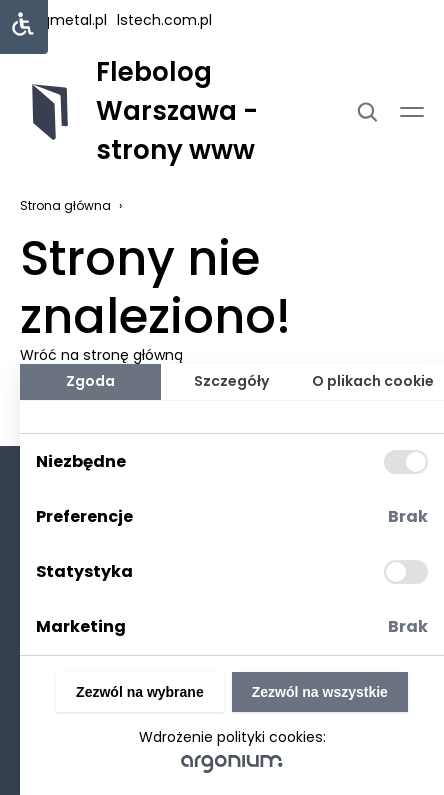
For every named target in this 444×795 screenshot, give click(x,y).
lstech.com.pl (164, 20)
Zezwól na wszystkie (320, 692)
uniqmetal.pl (63, 20)
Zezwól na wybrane (140, 692)
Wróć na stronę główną (101, 355)
